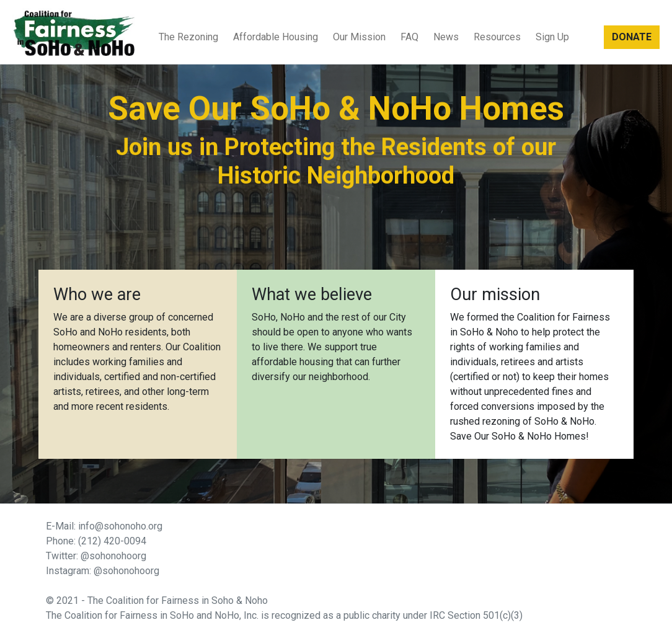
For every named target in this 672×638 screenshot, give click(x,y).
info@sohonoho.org (120, 526)
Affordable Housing (276, 37)
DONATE (632, 37)
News (446, 37)
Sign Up (552, 37)
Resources (497, 37)
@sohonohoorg (113, 556)
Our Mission (359, 37)
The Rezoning (188, 37)
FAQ (409, 37)
